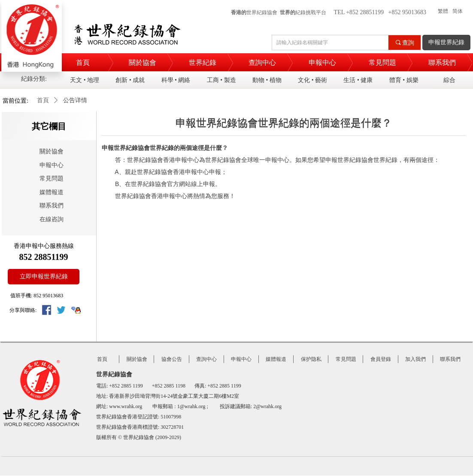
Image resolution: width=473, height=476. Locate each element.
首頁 (43, 100)
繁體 (443, 11)
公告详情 (75, 100)
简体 (458, 11)
